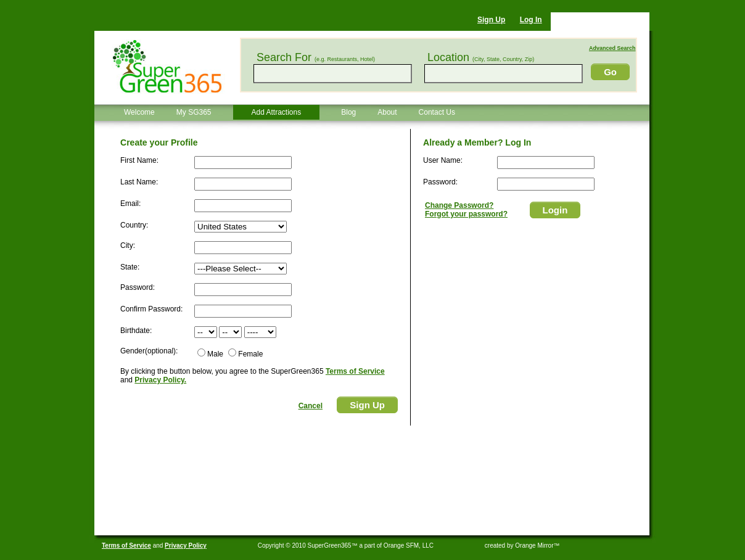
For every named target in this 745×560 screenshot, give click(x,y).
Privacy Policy (186, 546)
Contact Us (437, 112)
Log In (531, 20)
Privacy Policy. (160, 380)
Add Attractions (277, 112)
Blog (348, 112)
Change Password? (459, 205)
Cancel (311, 406)
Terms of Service (355, 371)
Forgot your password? (466, 214)
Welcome (139, 112)
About (387, 112)
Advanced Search (612, 48)
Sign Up (491, 20)
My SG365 (194, 112)
